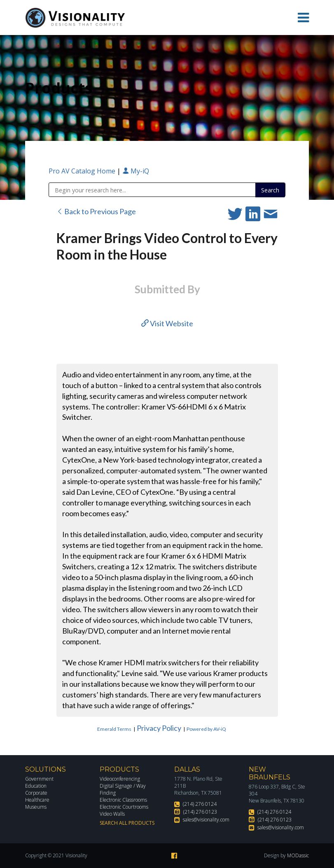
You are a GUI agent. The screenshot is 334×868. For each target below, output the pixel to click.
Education (36, 786)
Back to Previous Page (96, 211)
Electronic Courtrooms (124, 807)
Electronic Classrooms (123, 800)
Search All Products (127, 823)
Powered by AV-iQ (206, 729)
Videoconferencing (120, 779)
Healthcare (37, 800)
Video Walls (112, 814)
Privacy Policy (159, 728)
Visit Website (167, 323)
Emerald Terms (114, 729)
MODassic (298, 855)
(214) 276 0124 (200, 804)
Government (39, 779)
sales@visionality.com (206, 820)
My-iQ (136, 171)
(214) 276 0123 (200, 812)
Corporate (36, 793)
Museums (36, 807)
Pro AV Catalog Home (83, 171)
